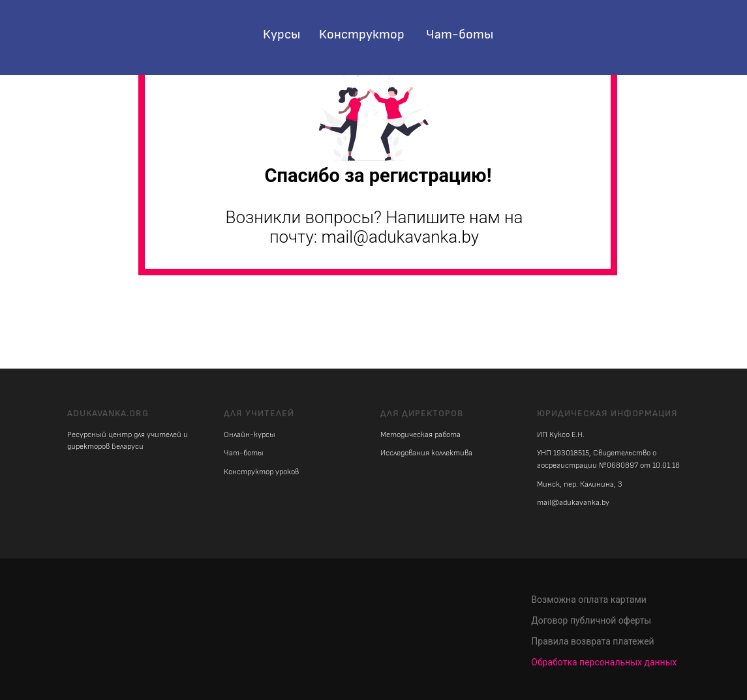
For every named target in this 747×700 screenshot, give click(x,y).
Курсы (282, 35)
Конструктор (362, 35)
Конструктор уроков (261, 472)
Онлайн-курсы (250, 435)
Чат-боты (460, 35)
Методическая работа (420, 435)
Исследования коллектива (426, 453)
